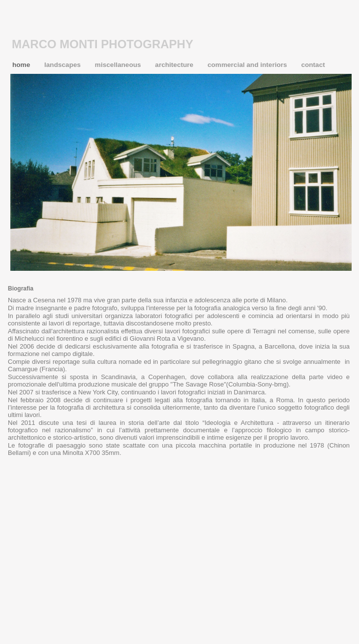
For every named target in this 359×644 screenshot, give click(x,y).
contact (313, 65)
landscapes (63, 65)
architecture (175, 65)
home (22, 65)
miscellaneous (119, 65)
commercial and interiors (248, 65)
